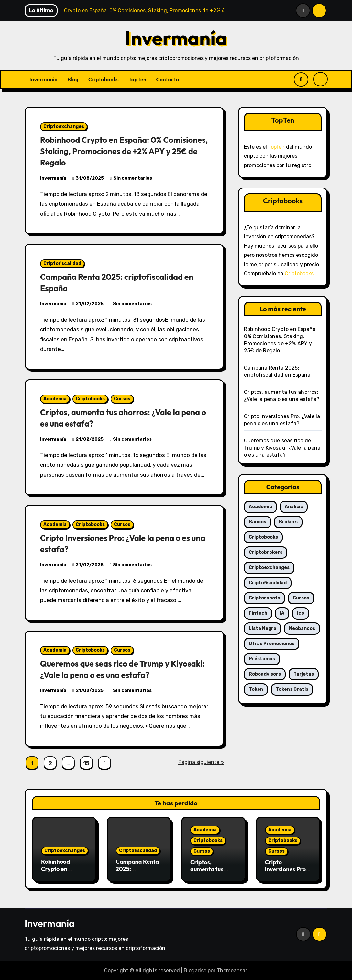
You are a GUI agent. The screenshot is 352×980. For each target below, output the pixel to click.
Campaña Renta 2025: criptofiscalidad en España (137, 872)
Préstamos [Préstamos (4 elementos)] (262, 659)
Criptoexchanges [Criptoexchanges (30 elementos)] (269, 568)
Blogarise (195, 970)
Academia (55, 399)
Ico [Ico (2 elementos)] (301, 613)
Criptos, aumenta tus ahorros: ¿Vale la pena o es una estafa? (116, 418)
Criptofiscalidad (62, 263)
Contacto (168, 79)
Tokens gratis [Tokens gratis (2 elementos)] (292, 689)
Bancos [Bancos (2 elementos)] (258, 522)
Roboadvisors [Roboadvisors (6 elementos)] (265, 674)
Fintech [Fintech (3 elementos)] (258, 613)
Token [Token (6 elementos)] (256, 689)
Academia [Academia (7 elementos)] (260, 507)
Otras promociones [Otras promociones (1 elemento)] (272, 644)
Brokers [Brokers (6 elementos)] (288, 522)
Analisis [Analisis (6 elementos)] (294, 507)
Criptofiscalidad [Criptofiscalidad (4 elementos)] (268, 583)
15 (86, 763)
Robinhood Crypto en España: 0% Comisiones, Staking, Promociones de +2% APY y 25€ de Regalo (123, 151)
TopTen (137, 79)
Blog (73, 79)
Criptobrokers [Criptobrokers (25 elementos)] (266, 552)
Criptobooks (104, 79)
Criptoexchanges (64, 126)
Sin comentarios (133, 178)
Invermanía (176, 38)
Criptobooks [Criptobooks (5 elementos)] (263, 537)
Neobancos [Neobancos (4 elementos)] (302, 628)
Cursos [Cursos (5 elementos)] (301, 598)
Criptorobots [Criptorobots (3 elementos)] (264, 598)
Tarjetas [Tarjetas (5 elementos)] (304, 674)
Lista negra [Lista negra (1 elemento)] (263, 628)
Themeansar (232, 970)
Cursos (122, 399)
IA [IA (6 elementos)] (282, 613)
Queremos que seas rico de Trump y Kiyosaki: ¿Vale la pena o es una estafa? (118, 669)
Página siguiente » (201, 762)
